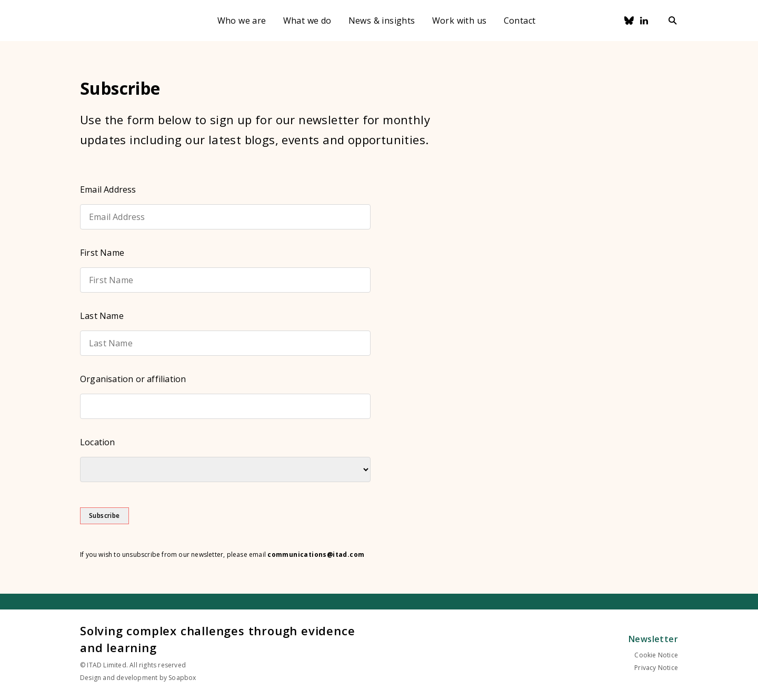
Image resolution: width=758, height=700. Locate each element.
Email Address (108, 189)
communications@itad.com (316, 554)
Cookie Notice (656, 655)
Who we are (242, 21)
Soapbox (182, 678)
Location (98, 442)
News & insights (382, 21)
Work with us (460, 21)
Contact (520, 21)
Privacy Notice (656, 668)
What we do (307, 21)
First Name (102, 253)
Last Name (102, 316)
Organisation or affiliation (133, 379)
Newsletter (653, 639)
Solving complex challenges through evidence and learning (217, 639)
